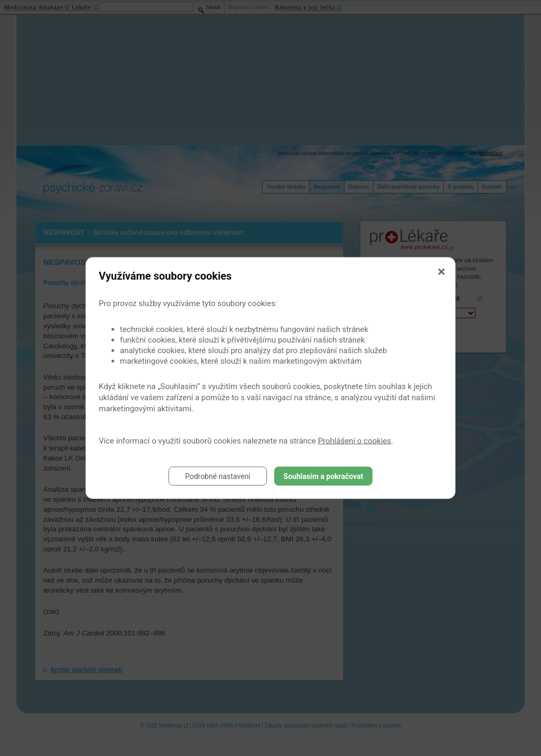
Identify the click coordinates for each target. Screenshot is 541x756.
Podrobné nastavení (218, 476)
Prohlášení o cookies (355, 441)
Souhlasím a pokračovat (324, 476)
